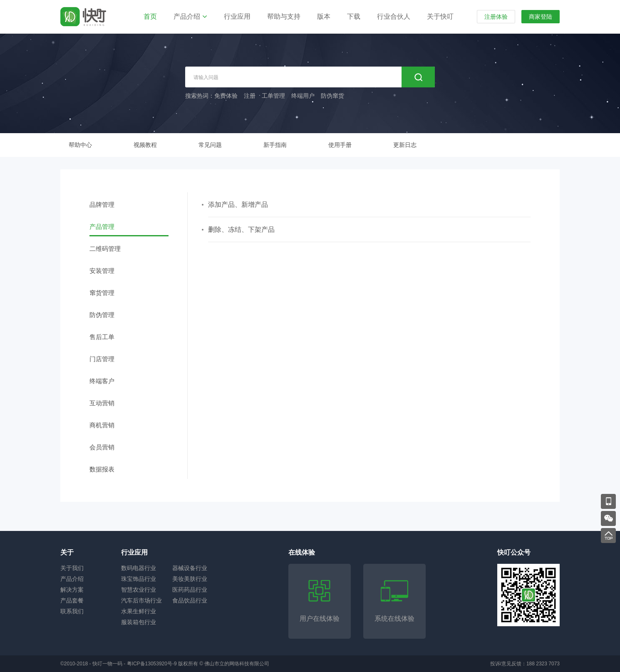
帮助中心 (80, 145)
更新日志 (405, 145)
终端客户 (102, 381)
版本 (324, 16)
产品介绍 (187, 16)
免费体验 (226, 96)
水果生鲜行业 (139, 611)
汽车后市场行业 (141, 600)
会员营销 (102, 447)
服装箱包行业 (139, 622)
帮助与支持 (284, 16)
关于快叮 (440, 16)
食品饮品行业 (190, 600)
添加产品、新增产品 (238, 205)
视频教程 (145, 145)
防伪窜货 (332, 96)
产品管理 (102, 227)
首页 (150, 16)
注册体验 (496, 17)
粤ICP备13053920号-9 (152, 664)
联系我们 (72, 611)
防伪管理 (102, 315)
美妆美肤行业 (190, 579)
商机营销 (102, 425)
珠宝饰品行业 (139, 579)
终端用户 (303, 96)
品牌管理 (102, 205)
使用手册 (340, 145)
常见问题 (210, 145)
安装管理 (102, 271)
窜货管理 (102, 293)
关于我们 (72, 568)
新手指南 (275, 145)
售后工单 (102, 337)
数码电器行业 (139, 568)
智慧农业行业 (139, 590)
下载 (354, 16)
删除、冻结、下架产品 (241, 229)
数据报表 (102, 469)
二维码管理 (105, 249)
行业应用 (237, 16)
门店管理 (102, 359)
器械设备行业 (190, 568)
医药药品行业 (190, 590)
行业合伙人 (394, 16)
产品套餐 (72, 600)
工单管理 (273, 96)
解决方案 (72, 590)
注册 (250, 96)
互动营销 (102, 403)
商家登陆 (541, 17)
